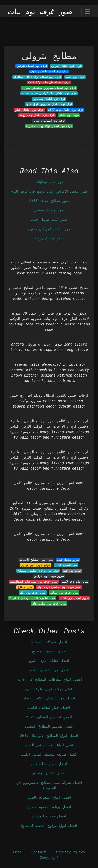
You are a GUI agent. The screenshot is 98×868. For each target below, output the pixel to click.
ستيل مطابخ (25, 587)
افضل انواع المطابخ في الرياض (49, 745)
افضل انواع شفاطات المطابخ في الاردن (49, 679)
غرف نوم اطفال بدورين (66, 66)
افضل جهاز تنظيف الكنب (49, 670)
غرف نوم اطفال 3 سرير (49, 121)
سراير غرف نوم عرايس (49, 576)
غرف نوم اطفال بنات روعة (37, 115)
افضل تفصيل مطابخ (49, 773)
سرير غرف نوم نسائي (64, 593)
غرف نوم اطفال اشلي (29, 110)
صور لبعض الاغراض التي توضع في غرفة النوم (49, 191)
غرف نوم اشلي (69, 115)
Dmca (17, 852)
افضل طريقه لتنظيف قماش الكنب (49, 754)
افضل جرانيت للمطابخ (49, 764)
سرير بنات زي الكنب (75, 582)
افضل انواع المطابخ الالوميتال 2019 (49, 735)
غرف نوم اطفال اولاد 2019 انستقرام (37, 77)
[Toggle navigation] (88, 11)
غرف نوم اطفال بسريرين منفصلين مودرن (49, 88)
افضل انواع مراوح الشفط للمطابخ (49, 825)
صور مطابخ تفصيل (49, 210)
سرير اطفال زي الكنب (74, 598)
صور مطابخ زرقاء (49, 238)
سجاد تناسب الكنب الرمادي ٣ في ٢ (32, 598)
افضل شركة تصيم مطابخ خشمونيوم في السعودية (49, 785)
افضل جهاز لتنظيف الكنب (49, 707)
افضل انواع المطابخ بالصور (49, 797)
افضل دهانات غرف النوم (49, 660)
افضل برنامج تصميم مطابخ (49, 807)
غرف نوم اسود (75, 77)
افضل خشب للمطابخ (49, 816)
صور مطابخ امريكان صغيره (49, 229)
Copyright (49, 857)
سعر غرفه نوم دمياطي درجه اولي (59, 587)
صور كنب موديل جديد (49, 219)
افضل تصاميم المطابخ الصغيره (49, 726)
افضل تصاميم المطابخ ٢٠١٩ (49, 717)
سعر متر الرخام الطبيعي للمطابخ (38, 571)
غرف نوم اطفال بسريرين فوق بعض (49, 104)
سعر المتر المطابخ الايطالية (36, 560)
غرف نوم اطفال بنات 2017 (66, 110)
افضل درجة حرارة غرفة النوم (49, 689)
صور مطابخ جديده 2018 (49, 201)
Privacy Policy (71, 852)
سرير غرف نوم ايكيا (33, 593)
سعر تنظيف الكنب (66, 565)
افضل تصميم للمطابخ (49, 651)
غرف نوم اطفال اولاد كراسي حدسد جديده (49, 93)
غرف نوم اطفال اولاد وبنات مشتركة (49, 126)
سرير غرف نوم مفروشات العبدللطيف (34, 582)
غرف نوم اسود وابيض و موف (49, 71)
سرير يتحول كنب (68, 560)
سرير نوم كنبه (72, 571)
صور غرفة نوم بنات (40, 11)
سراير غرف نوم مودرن (36, 565)
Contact (39, 852)
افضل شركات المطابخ (49, 642)
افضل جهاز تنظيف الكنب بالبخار (49, 698)
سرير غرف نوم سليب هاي (49, 604)
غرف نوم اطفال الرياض (32, 66)
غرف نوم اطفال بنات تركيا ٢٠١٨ (49, 82)
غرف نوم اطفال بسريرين (49, 99)
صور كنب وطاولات (49, 182)
